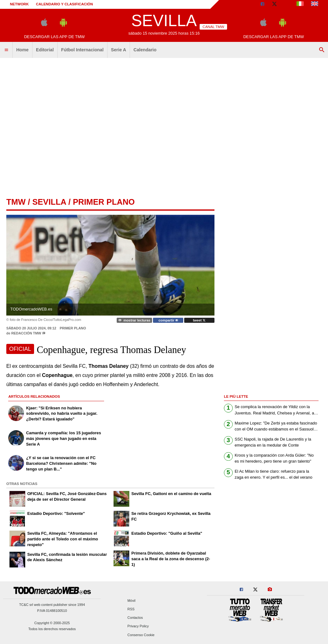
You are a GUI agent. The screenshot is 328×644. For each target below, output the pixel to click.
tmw (16, 202)
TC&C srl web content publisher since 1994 (52, 605)
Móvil (131, 601)
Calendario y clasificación (64, 4)
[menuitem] (6, 50)
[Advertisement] (59, 125)
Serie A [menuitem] (119, 50)
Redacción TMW (26, 333)
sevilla (49, 202)
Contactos (135, 618)
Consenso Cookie (141, 635)
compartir (168, 320)
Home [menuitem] (22, 50)
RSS (131, 609)
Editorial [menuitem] (45, 50)
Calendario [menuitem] (145, 50)
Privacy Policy (138, 626)
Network (20, 4)
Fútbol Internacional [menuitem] (82, 50)
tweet (199, 320)
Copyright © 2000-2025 (52, 623)
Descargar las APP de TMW (54, 37)
